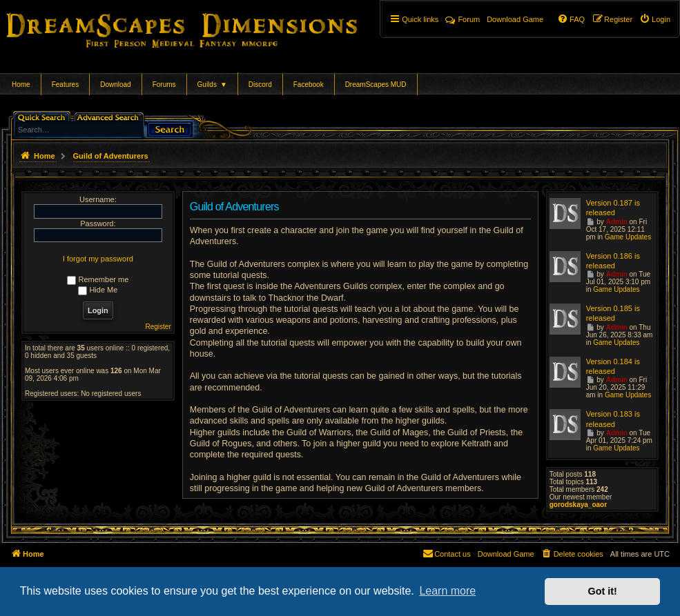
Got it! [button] (603, 591)
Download (115, 85)
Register (158, 327)
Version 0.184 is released (613, 366)
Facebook (309, 85)
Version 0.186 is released (613, 261)
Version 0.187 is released (613, 208)
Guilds (212, 85)
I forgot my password (98, 259)
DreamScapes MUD (376, 85)
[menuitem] (655, 19)
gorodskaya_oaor (578, 505)
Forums (164, 85)
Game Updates (628, 237)
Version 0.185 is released (613, 313)
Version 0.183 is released (613, 419)
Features (65, 85)
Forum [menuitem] (463, 19)
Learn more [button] (447, 591)
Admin (617, 222)
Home (21, 85)
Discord (260, 85)
